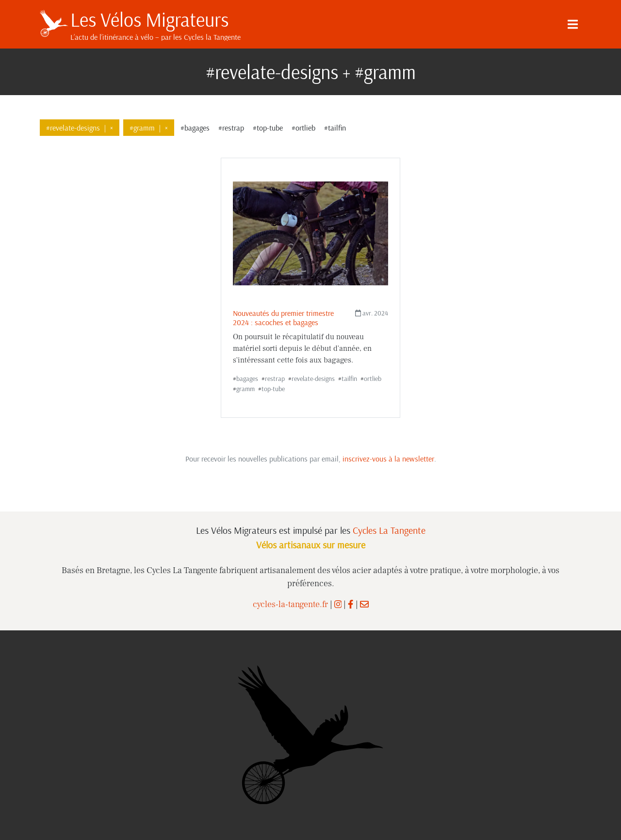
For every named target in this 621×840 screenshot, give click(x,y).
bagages (247, 379)
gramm (245, 389)
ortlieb (373, 379)
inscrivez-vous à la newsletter (388, 459)
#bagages (195, 128)
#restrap (231, 128)
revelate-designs (313, 379)
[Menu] (572, 24)
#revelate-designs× (80, 128)
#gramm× (149, 128)
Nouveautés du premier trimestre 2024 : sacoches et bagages (283, 318)
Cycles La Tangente (389, 530)
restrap (275, 379)
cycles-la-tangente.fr (290, 604)
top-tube (273, 389)
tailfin (349, 379)
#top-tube (268, 128)
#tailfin (335, 128)
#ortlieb (303, 128)
